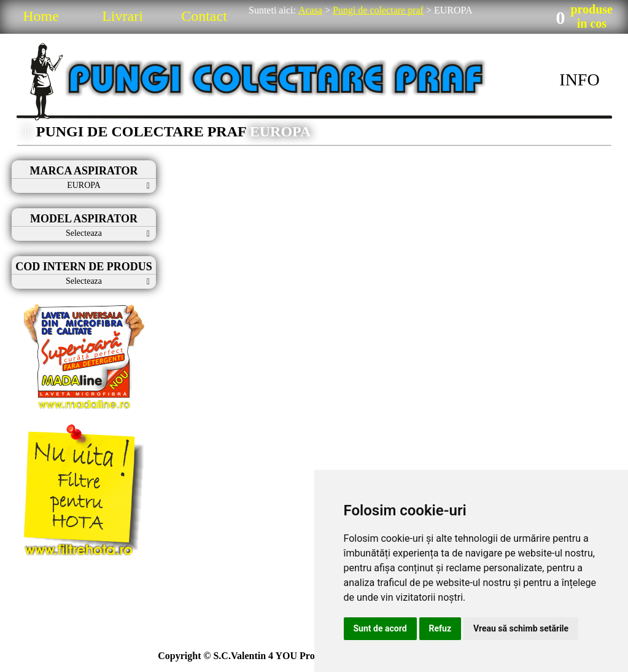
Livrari (122, 16)
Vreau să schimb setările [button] (521, 628)
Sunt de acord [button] (380, 628)
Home (41, 16)
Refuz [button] (440, 628)
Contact (204, 16)
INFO (579, 80)
